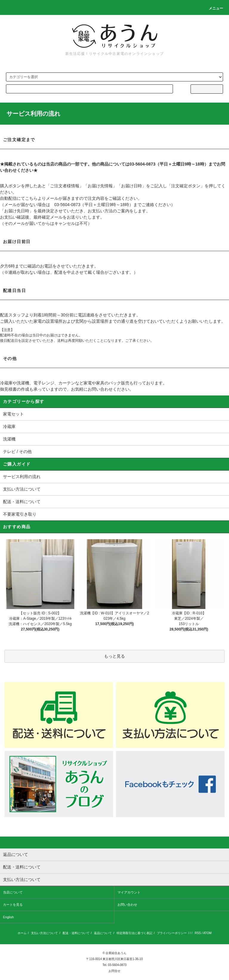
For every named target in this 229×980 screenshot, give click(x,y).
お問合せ (114, 971)
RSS (198, 933)
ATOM (207, 933)
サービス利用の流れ (22, 477)
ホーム (22, 933)
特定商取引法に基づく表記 (134, 933)
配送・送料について (22, 502)
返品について (103, 933)
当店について (13, 892)
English (8, 917)
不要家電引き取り (20, 514)
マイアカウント (129, 892)
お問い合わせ (127, 905)
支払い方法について (22, 489)
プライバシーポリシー (172, 933)
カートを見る (13, 905)
